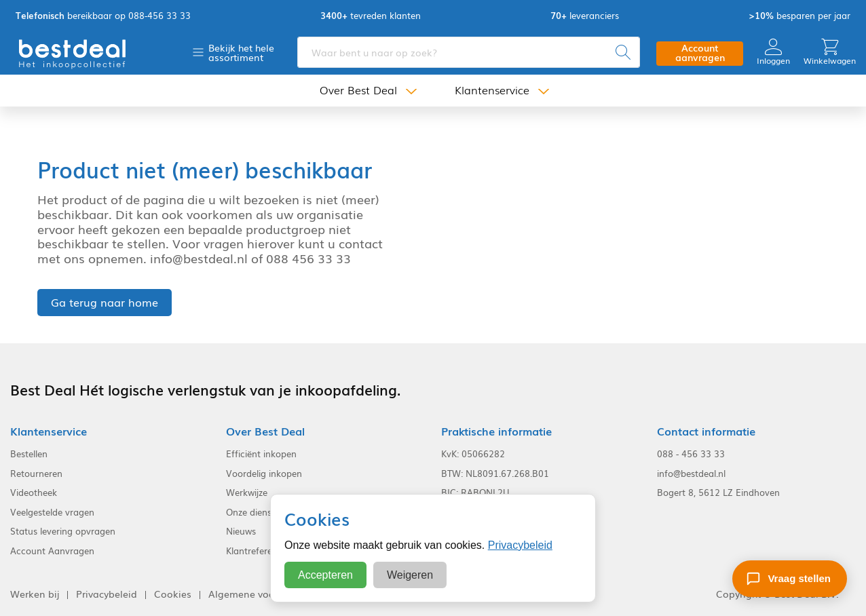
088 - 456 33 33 (691, 454)
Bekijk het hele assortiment (241, 52)
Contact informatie (706, 431)
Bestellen (29, 454)
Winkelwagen (830, 52)
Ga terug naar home (105, 302)
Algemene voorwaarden (264, 594)
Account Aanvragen (52, 551)
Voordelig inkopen (264, 474)
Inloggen (773, 52)
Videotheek (34, 493)
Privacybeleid (520, 545)
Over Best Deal (358, 90)
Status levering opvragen (63, 531)
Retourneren (36, 474)
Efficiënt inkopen (261, 454)
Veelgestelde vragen (52, 512)
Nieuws (241, 531)
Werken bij (35, 594)
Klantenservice (492, 90)
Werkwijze (247, 493)
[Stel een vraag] (790, 579)
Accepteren (325, 575)
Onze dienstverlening (269, 512)
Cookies (173, 594)
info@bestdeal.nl (691, 474)
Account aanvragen (700, 53)
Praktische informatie (496, 431)
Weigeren (410, 575)
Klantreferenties (259, 551)
